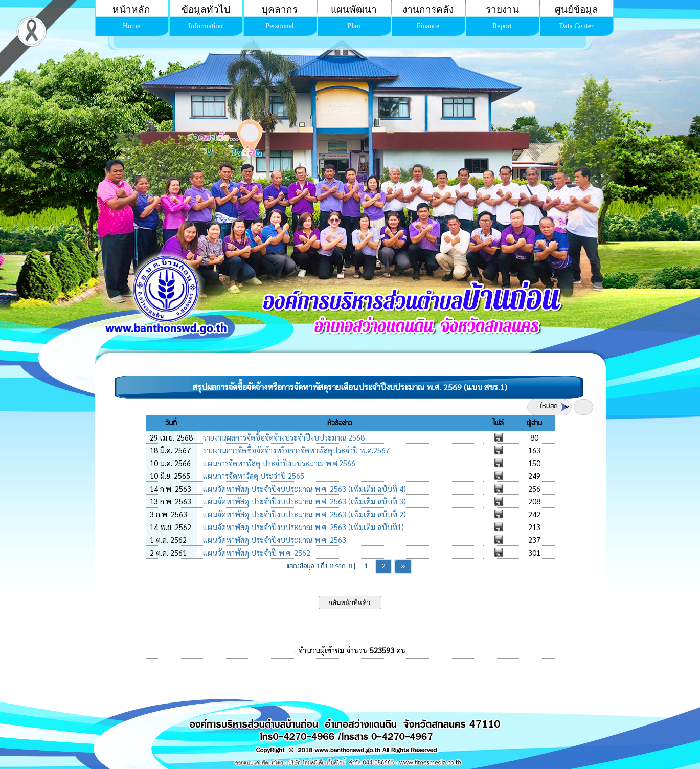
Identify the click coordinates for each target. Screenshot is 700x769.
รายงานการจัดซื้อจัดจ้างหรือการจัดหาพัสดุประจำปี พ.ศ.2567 (295, 450)
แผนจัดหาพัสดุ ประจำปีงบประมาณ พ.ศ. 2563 (274, 540)
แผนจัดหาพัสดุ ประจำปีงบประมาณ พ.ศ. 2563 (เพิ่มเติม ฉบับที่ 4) (303, 488)
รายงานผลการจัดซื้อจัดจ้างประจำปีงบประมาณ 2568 (283, 437)
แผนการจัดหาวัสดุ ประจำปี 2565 (253, 476)
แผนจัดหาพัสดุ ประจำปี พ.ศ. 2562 (256, 552)
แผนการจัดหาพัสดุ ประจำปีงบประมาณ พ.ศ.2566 (278, 463)
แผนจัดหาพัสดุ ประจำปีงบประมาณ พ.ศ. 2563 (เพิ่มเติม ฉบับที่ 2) (303, 514)
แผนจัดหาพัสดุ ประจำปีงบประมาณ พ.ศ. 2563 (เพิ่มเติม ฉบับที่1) (302, 527)
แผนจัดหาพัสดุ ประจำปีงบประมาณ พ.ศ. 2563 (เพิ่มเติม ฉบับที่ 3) (303, 501)
